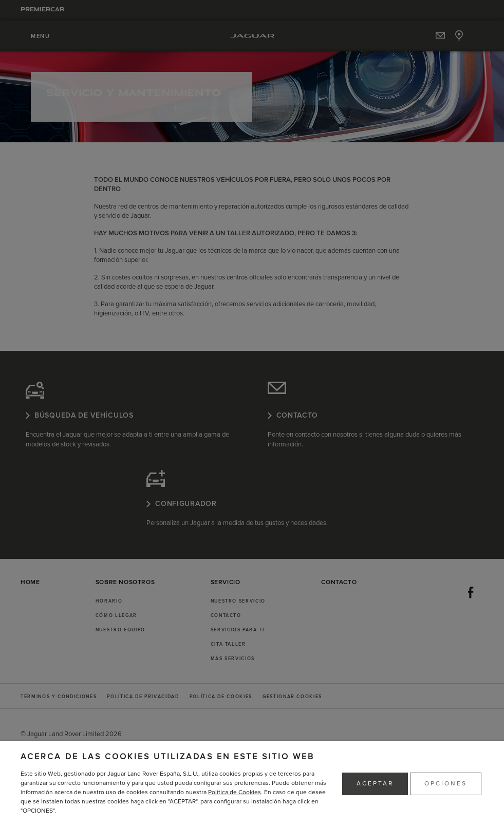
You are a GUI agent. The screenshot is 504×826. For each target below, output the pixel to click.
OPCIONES (446, 784)
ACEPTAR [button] (375, 784)
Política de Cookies (235, 792)
